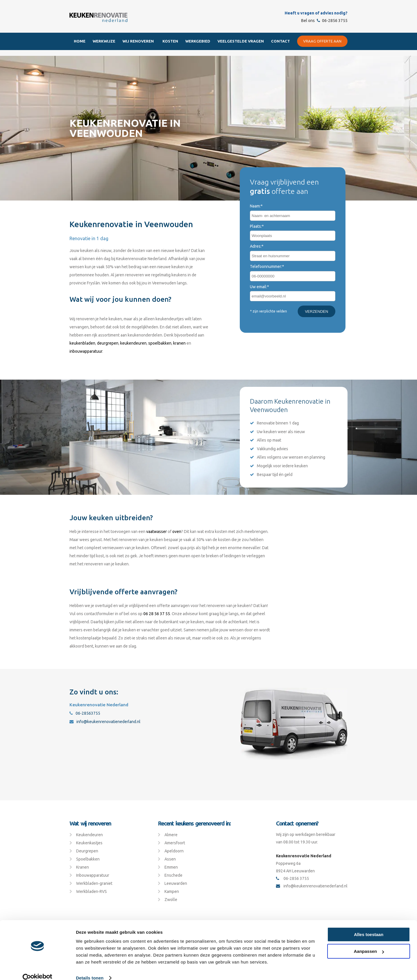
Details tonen (90, 969)
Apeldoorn (174, 851)
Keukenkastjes (89, 843)
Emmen (171, 867)
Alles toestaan (369, 925)
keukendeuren (133, 343)
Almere (171, 835)
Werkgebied (198, 41)
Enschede (173, 875)
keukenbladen (82, 343)
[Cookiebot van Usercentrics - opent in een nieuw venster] (38, 969)
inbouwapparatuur (86, 351)
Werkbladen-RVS (92, 891)
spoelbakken (160, 343)
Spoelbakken (88, 859)
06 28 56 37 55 (157, 614)
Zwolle (171, 900)
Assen (170, 859)
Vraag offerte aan (322, 41)
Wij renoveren (138, 41)
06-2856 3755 (332, 21)
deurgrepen (108, 343)
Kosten (170, 41)
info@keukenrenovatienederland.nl (105, 722)
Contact (280, 41)
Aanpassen (369, 942)
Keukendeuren (89, 835)
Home (80, 41)
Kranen (83, 867)
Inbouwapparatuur (93, 875)
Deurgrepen (87, 851)
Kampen (172, 891)
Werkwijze (104, 41)
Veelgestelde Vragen (241, 41)
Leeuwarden (176, 883)
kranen (179, 343)
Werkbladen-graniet (94, 883)
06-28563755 (85, 713)
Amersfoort (175, 843)
